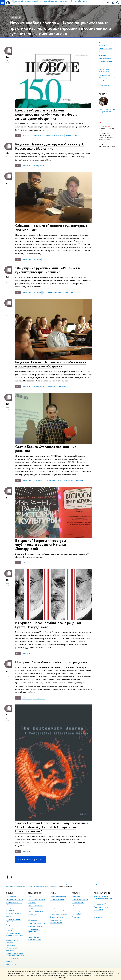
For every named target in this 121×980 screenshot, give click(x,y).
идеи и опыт (27, 136)
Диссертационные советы (59, 908)
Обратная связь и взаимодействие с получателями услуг (35, 937)
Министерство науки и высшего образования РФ (103, 898)
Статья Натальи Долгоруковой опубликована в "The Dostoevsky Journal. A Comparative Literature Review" (52, 827)
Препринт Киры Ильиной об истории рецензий (51, 662)
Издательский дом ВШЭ (80, 899)
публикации (38, 136)
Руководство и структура (14, 899)
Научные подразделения (58, 896)
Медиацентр (76, 911)
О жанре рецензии (106, 61)
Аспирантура (32, 915)
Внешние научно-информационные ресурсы (56, 922)
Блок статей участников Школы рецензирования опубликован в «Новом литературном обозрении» (46, 114)
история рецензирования (74, 480)
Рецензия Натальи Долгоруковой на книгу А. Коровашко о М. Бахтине (50, 146)
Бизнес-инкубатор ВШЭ (36, 926)
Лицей (30, 896)
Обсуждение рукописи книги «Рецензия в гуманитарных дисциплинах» (48, 270)
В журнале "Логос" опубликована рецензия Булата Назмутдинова (48, 625)
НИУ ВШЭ (15, 17)
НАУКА (53, 893)
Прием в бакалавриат (35, 906)
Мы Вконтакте (106, 85)
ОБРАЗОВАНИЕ (34, 893)
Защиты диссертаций (57, 911)
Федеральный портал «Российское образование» (101, 909)
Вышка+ (30, 909)
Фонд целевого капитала (14, 925)
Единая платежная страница (12, 960)
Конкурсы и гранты (56, 917)
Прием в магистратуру (35, 912)
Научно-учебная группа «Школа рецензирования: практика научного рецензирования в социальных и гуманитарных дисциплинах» (60, 28)
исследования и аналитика (54, 136)
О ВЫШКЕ (10, 893)
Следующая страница (31, 860)
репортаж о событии (54, 480)
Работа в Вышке (11, 964)
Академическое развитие (58, 914)
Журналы (102, 55)
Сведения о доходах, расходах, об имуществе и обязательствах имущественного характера (15, 938)
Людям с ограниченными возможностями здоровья (15, 955)
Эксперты (103, 52)
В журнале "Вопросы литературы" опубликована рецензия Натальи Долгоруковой (41, 545)
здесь (23, 973)
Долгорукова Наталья (107, 109)
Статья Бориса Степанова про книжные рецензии (46, 449)
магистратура (62, 387)
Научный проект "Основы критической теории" (107, 78)
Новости (53, 886)
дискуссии (37, 259)
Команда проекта (105, 48)
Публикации (76, 917)
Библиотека (76, 896)
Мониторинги (54, 905)
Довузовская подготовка (36, 899)
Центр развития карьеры (36, 923)
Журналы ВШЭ (77, 914)
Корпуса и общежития (13, 913)
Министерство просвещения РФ (100, 903)
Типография (76, 908)
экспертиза (51, 387)
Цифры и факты (11, 896)
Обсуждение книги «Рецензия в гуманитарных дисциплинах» (51, 228)
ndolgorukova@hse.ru (107, 112)
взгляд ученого (71, 136)
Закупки (8, 916)
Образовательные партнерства (34, 931)
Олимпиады (32, 902)
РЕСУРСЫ (76, 893)
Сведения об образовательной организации (12, 948)
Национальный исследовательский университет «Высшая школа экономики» (32, 884)
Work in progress (105, 58)
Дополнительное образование (34, 919)
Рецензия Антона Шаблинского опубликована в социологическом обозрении (51, 364)
